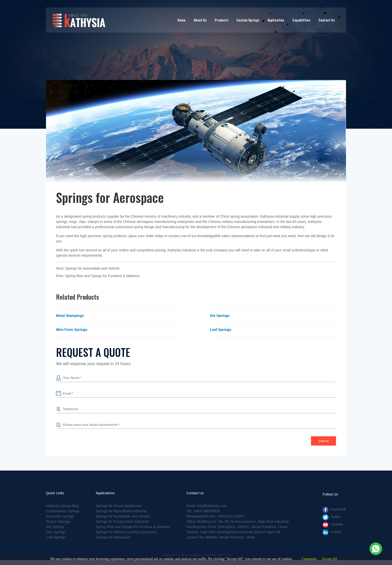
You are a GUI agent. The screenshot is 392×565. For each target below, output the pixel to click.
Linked (336, 532)
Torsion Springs (58, 522)
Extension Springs (60, 516)
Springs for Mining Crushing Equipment (126, 532)
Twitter (336, 517)
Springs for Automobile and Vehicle (92, 268)
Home (181, 20)
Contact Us (327, 20)
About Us (200, 20)
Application (276, 20)
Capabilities (301, 20)
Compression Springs (63, 511)
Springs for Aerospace (113, 537)
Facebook (338, 509)
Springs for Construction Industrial (122, 522)
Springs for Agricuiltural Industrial (121, 511)
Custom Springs (248, 20)
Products (221, 20)
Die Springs (220, 316)
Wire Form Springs (72, 330)
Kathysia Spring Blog (62, 506)
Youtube (337, 524)
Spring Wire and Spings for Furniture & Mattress (102, 276)
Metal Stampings (70, 316)
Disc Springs (56, 532)
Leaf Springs (221, 330)
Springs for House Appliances (119, 506)
